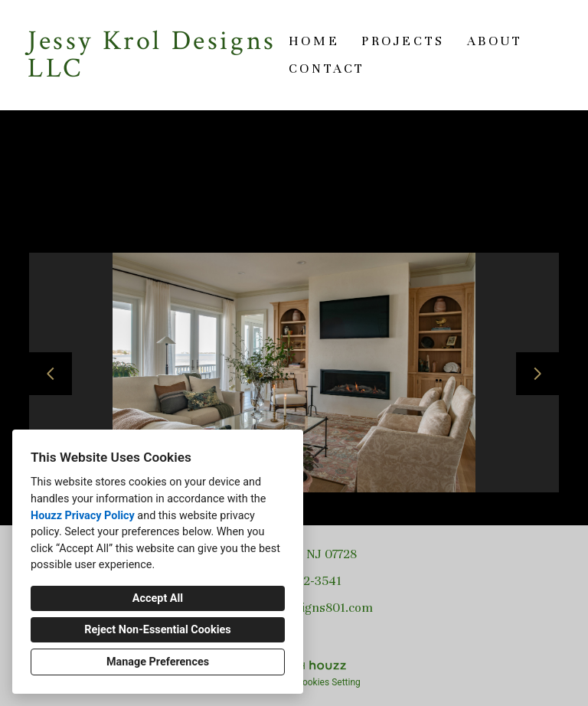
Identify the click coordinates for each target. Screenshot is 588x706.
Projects (403, 41)
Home (314, 41)
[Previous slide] (51, 374)
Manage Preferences (158, 662)
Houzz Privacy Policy (83, 516)
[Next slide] (537, 374)
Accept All (158, 598)
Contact (327, 69)
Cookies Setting (328, 682)
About (495, 41)
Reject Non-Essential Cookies (157, 630)
